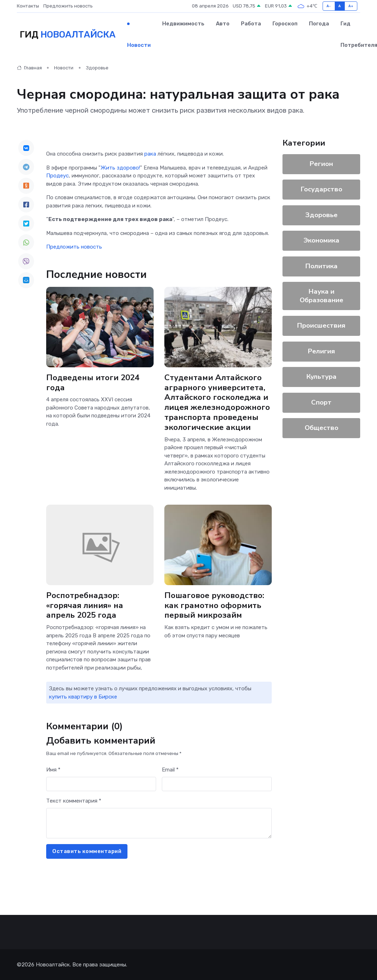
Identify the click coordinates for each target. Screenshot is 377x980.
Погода (319, 24)
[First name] (101, 784)
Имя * (53, 770)
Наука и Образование (322, 296)
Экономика (322, 240)
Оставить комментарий (87, 851)
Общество (322, 428)
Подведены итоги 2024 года (93, 383)
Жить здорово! (120, 168)
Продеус (57, 176)
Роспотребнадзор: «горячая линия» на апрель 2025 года (100, 606)
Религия (322, 351)
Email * (170, 770)
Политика (322, 266)
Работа (251, 24)
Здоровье (97, 68)
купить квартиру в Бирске (83, 697)
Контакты (28, 6)
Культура (322, 377)
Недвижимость (183, 24)
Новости (139, 45)
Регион (321, 164)
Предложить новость (68, 6)
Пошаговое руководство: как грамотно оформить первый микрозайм (214, 606)
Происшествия (321, 325)
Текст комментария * (74, 801)
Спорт (321, 402)
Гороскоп (285, 24)
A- (329, 6)
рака (150, 154)
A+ (351, 6)
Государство (322, 189)
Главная (29, 68)
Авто (223, 24)
